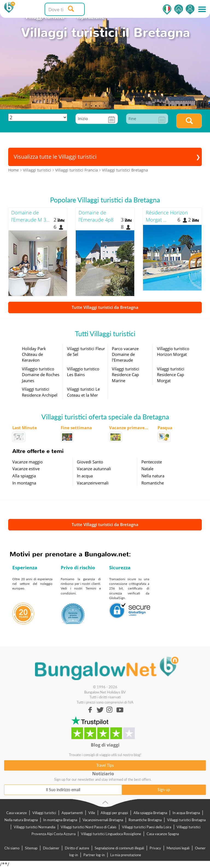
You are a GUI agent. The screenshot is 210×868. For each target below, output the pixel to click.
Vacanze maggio (27, 462)
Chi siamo (12, 848)
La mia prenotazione (126, 855)
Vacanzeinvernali (93, 483)
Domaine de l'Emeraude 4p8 (96, 216)
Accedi (190, 9)
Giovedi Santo (90, 462)
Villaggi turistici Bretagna (186, 820)
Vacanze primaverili (129, 428)
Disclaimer (51, 848)
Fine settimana (76, 428)
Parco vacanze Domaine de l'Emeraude (125, 354)
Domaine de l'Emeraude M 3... (30, 216)
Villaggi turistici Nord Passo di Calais (89, 827)
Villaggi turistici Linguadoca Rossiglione (111, 834)
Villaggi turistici (44, 813)
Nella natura (153, 476)
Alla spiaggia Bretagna (150, 813)
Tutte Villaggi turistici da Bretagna (105, 307)
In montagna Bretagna (60, 820)
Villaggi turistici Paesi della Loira (147, 827)
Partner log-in (94, 855)
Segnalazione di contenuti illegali (119, 848)
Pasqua (165, 428)
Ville (92, 813)
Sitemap (31, 848)
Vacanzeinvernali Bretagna (103, 820)
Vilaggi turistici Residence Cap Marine (126, 375)
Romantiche (153, 483)
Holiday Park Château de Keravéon (34, 354)
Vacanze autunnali (94, 469)
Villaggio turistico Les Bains (83, 372)
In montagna (24, 483)
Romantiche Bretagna (145, 820)
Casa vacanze (17, 813)
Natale (147, 469)
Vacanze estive (26, 469)
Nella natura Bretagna (21, 820)
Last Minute (25, 428)
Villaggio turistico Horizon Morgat (173, 351)
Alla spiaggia (24, 476)
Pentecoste (152, 462)
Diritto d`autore (77, 848)
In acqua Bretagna (186, 813)
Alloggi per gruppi (114, 813)
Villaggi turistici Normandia (34, 827)
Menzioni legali (178, 848)
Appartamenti (72, 813)
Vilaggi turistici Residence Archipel (40, 392)
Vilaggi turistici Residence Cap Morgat (171, 375)
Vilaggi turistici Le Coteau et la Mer (83, 392)
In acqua (85, 476)
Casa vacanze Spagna (163, 834)
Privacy (155, 848)
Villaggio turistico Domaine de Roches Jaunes (41, 375)
